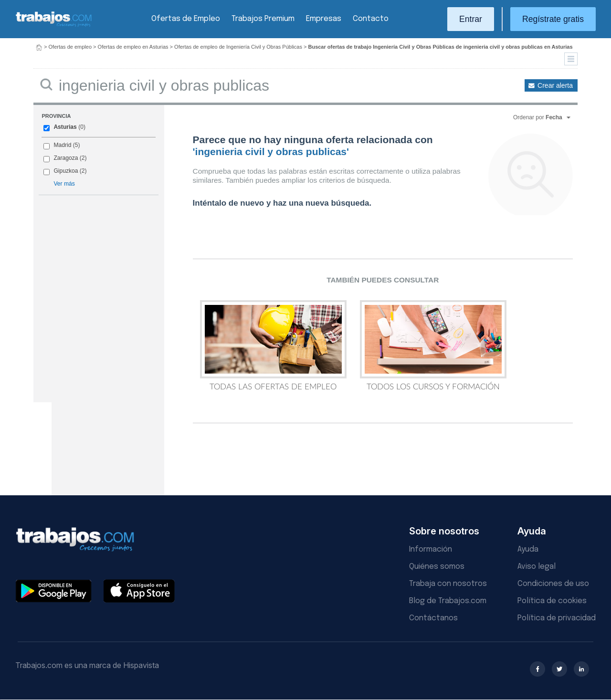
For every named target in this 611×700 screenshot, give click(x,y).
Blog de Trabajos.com (448, 601)
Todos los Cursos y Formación (433, 345)
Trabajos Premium (263, 19)
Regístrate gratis (553, 19)
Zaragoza (66, 158)
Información (431, 549)
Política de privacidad (557, 618)
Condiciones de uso (553, 584)
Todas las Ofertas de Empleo (273, 345)
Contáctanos (433, 618)
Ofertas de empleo (70, 47)
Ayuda (528, 549)
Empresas (324, 19)
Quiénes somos (437, 567)
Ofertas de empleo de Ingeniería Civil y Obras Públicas (238, 47)
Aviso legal (537, 567)
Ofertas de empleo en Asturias (133, 47)
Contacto (371, 19)
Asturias (65, 127)
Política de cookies (552, 601)
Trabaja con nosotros (448, 584)
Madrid (62, 145)
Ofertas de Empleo (186, 19)
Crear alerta (555, 85)
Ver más (64, 184)
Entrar (471, 19)
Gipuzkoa (66, 171)
